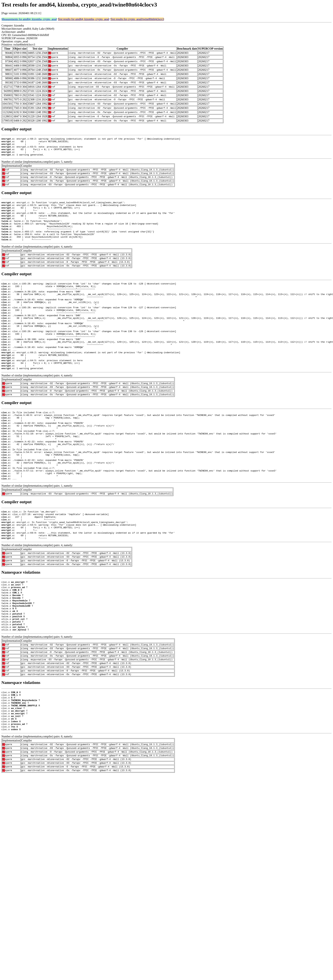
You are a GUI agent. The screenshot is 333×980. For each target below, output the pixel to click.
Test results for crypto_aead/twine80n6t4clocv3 (137, 19)
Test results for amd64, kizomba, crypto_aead (84, 19)
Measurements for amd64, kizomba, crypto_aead (29, 19)
